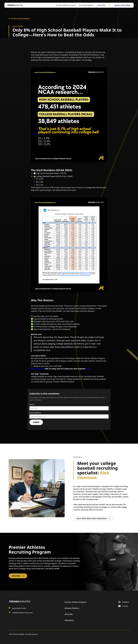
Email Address (35, 413)
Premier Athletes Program (75, 602)
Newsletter (69, 620)
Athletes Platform (72, 608)
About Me (69, 614)
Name (32, 404)
